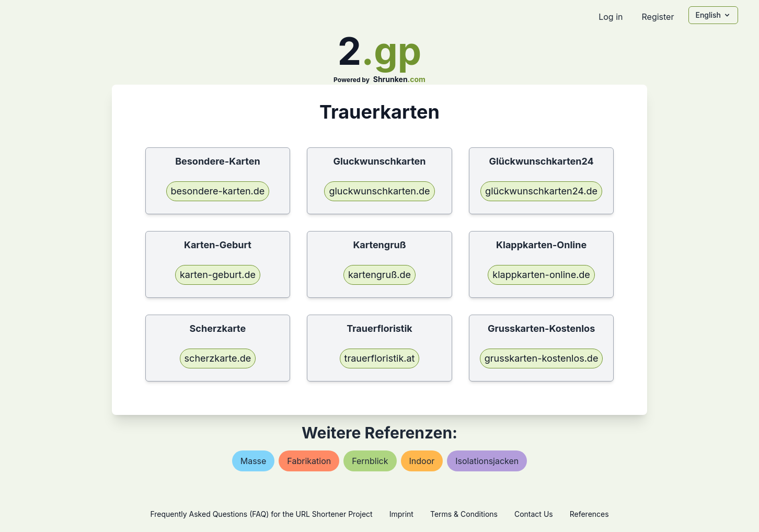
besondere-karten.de (218, 191)
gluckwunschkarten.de (379, 191)
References (589, 514)
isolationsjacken (487, 461)
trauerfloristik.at (380, 358)
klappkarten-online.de (541, 275)
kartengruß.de (379, 275)
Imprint (401, 514)
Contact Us (534, 514)
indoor (422, 461)
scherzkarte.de (218, 358)
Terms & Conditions (464, 514)
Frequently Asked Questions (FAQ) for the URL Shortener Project (261, 514)
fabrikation (309, 461)
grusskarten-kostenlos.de (542, 358)
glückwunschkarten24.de (541, 191)
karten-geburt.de (218, 275)
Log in (611, 17)
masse (254, 461)
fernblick (370, 461)
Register (658, 17)
